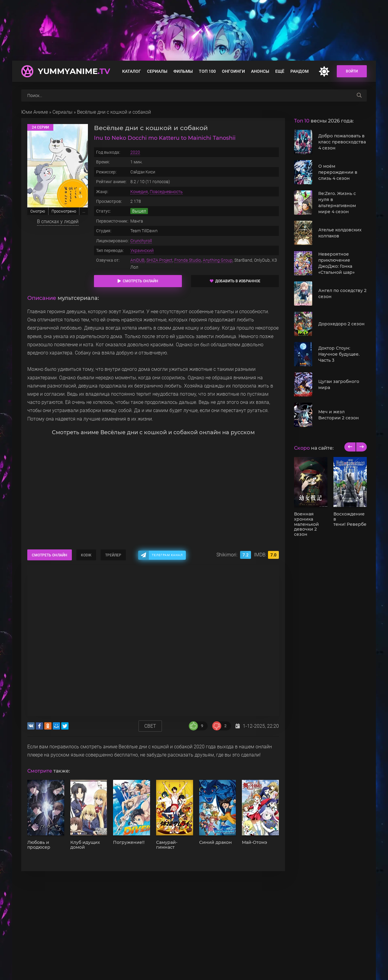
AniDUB (137, 260)
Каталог (132, 71)
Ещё (280, 71)
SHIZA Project (159, 260)
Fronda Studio (188, 260)
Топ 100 (207, 71)
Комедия (139, 192)
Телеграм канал (167, 555)
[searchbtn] (359, 96)
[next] (361, 447)
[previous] (350, 447)
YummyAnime (74, 71)
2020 (135, 152)
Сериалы (157, 71)
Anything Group (218, 260)
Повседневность (166, 192)
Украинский (142, 250)
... (84, 211)
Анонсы (260, 71)
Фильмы (183, 71)
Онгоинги (233, 71)
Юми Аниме (35, 112)
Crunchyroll (141, 241)
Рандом (299, 71)
